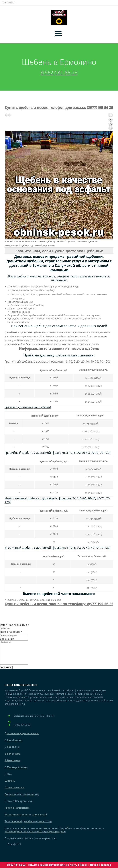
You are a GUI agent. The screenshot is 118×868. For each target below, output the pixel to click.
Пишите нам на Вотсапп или (49, 865)
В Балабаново (13, 745)
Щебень (10, 785)
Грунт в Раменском (17, 812)
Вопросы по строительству (22, 799)
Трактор (106, 865)
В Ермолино (12, 765)
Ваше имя (22, 625)
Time (11, 625)
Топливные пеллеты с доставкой (26, 819)
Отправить (6, 672)
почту (74, 865)
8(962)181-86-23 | (18, 865)
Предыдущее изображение (7, 115)
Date (4, 625)
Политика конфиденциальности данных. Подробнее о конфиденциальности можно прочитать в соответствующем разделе (54, 834)
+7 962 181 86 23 (22, 729)
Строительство (14, 792)
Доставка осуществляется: (22, 738)
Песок (84, 865)
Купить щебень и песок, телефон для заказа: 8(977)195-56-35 (59, 108)
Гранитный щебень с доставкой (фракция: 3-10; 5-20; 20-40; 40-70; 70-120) (57, 361)
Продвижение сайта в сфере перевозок (30, 843)
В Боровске (12, 751)
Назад (110, 122)
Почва (94, 865)
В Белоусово (12, 758)
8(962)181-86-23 (59, 72)
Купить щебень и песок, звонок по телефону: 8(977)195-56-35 (59, 604)
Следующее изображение (10, 115)
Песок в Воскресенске (19, 806)
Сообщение (7, 639)
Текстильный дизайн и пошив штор (28, 826)
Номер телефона (11, 632)
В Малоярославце (16, 772)
